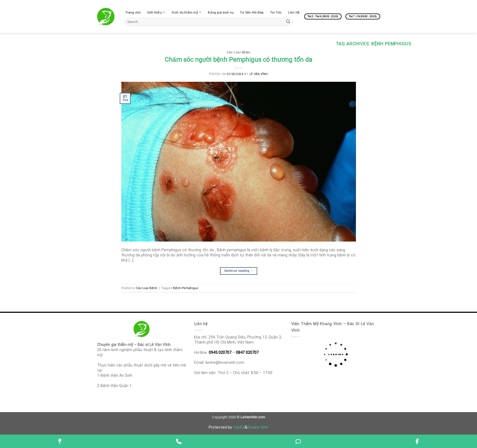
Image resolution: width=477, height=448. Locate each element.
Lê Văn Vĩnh (259, 74)
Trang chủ (133, 12)
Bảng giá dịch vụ (221, 12)
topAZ (239, 427)
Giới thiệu (156, 12)
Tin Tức (276, 12)
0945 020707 (220, 352)
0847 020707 (247, 352)
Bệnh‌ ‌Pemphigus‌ (186, 288)
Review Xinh (258, 427)
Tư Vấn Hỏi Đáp (252, 12)
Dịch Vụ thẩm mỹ (187, 12)
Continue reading (239, 271)
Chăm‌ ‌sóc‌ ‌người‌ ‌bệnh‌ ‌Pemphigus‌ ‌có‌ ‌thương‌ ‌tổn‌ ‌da (238, 60)
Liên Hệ (294, 12)
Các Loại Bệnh (238, 52)
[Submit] (288, 22)
